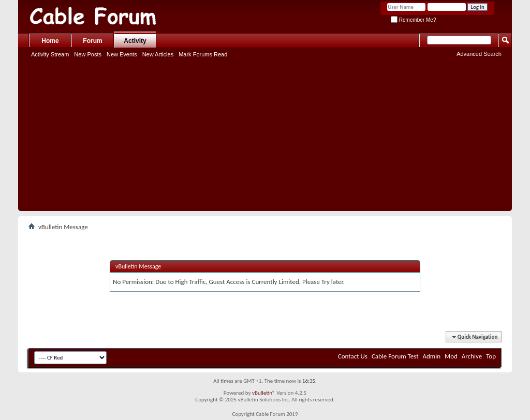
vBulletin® (264, 393)
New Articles (158, 54)
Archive (472, 356)
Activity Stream (50, 54)
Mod (451, 356)
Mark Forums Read (203, 54)
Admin (432, 356)
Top (491, 356)
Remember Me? (413, 20)
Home (50, 41)
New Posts (88, 54)
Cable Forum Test (395, 356)
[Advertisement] (265, 139)
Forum (92, 41)
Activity (135, 41)
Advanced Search (479, 54)
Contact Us (353, 356)
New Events (122, 54)
